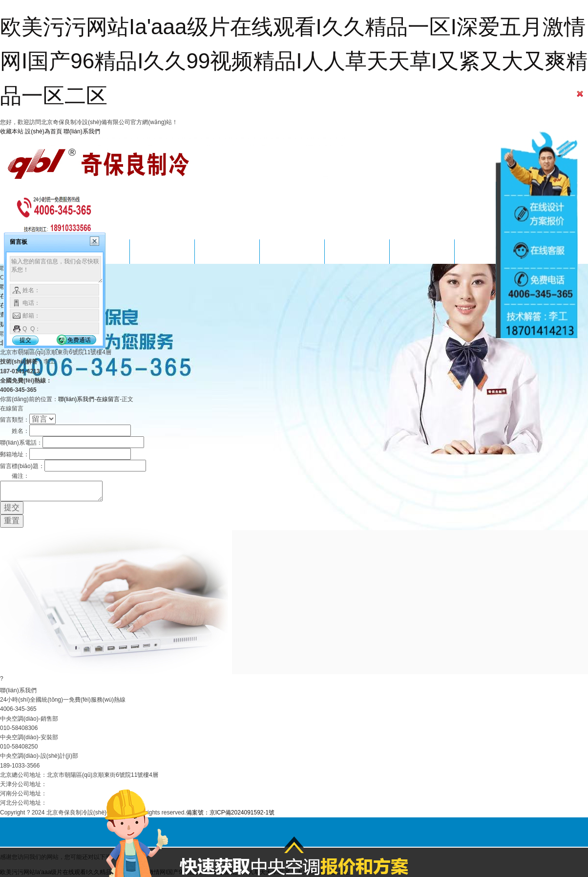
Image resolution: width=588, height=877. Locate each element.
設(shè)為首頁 (43, 131)
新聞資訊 (357, 251)
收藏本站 (12, 131)
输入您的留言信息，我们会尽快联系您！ (56, 270)
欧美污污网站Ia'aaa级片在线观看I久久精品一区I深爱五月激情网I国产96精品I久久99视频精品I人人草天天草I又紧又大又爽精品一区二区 (294, 61)
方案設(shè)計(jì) (292, 251)
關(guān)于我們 (422, 251)
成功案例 (227, 251)
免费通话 (79, 340)
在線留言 (108, 399)
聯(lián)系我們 (82, 131)
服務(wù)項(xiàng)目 (162, 251)
